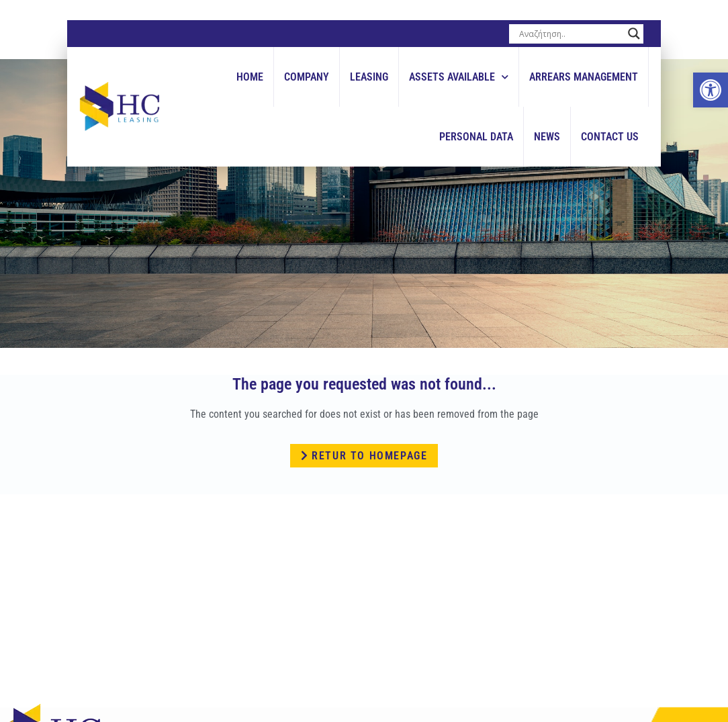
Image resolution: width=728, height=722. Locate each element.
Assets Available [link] (459, 77)
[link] (711, 90)
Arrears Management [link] (584, 77)
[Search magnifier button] (634, 34)
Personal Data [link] (476, 137)
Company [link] (307, 77)
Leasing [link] (369, 77)
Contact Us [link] (610, 137)
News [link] (547, 137)
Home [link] (250, 77)
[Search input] (570, 34)
